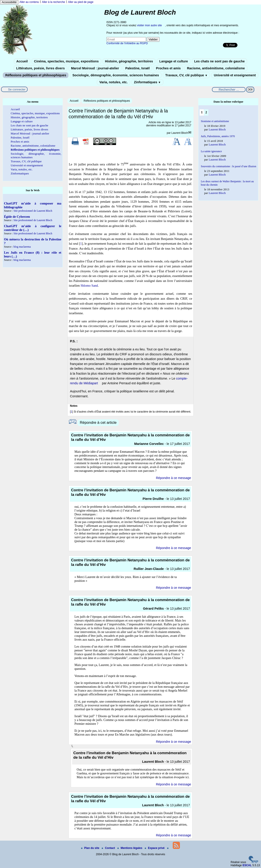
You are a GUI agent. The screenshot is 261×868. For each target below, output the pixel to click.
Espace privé (155, 848)
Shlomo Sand (89, 286)
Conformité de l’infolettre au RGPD (127, 43)
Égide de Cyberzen (17, 217)
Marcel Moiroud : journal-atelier (95, 68)
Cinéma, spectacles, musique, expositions (66, 61)
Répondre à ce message (174, 478)
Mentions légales (130, 848)
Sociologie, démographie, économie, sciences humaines (116, 75)
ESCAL (247, 865)
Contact (109, 848)
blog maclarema (22, 247)
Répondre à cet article (98, 423)
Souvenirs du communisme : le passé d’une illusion (228, 166)
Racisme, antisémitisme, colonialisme (216, 68)
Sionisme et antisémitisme (215, 121)
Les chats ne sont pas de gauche (220, 61)
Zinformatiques (147, 82)
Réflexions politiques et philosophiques (36, 75)
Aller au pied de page (81, 2)
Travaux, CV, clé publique (187, 75)
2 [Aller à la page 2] (206, 112)
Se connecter (17, 89)
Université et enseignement (235, 75)
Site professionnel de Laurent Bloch (33, 211)
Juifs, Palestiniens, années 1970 (218, 136)
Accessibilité (9, 2)
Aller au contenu (29, 2)
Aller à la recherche (53, 2)
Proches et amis (168, 68)
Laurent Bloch (180, 133)
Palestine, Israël (137, 68)
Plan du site (91, 848)
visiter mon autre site (150, 25)
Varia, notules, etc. (113, 82)
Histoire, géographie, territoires (129, 61)
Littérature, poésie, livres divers (40, 68)
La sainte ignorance (211, 151)
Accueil (22, 61)
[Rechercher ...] (229, 90)
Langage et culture (174, 61)
